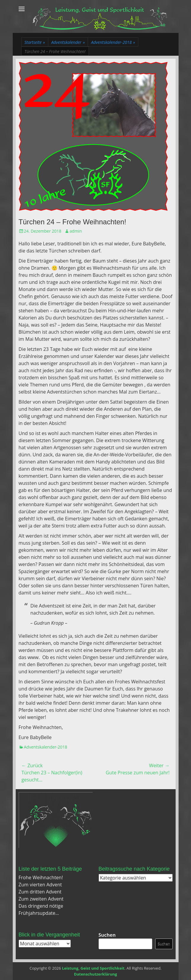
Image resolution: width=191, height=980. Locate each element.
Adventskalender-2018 (113, 42)
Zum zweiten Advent (41, 899)
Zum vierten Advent (40, 885)
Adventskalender (68, 42)
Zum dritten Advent (40, 892)
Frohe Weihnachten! (41, 877)
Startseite (35, 42)
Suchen (107, 935)
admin (76, 231)
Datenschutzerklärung (95, 974)
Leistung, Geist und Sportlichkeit (93, 968)
